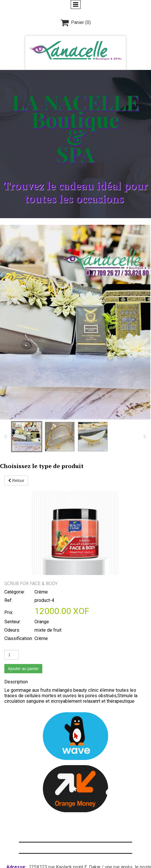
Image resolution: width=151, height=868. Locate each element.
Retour (16, 481)
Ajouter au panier (23, 585)
